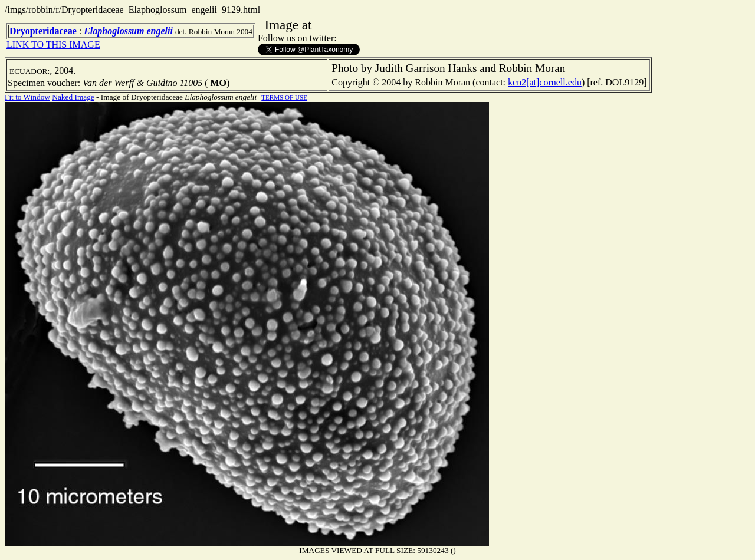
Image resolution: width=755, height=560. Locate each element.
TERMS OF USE (284, 97)
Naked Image (73, 97)
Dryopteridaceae (43, 31)
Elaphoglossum (114, 31)
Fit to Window (27, 97)
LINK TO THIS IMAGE (53, 45)
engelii (159, 31)
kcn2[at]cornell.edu (545, 82)
